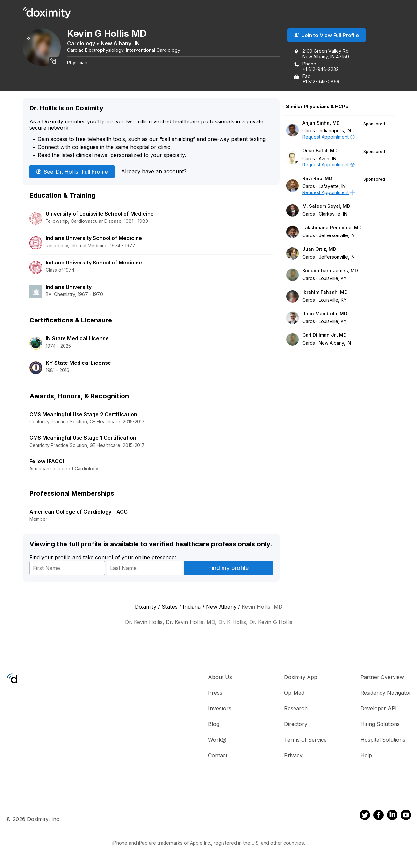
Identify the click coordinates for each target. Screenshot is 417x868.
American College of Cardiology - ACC (79, 512)
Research (296, 709)
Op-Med (294, 693)
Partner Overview (382, 677)
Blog (214, 724)
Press (215, 693)
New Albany (117, 43)
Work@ (217, 740)
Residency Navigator (386, 693)
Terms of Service (305, 740)
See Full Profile (72, 172)
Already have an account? (154, 171)
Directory (296, 724)
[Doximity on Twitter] (365, 816)
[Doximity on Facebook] (379, 816)
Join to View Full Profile (327, 36)
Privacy (293, 756)
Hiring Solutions (380, 724)
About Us (220, 677)
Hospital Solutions (383, 740)
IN (138, 43)
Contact (218, 756)
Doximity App (301, 677)
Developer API (379, 709)
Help (366, 756)
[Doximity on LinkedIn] (392, 816)
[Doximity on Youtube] (406, 816)
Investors (220, 709)
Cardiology (82, 43)
